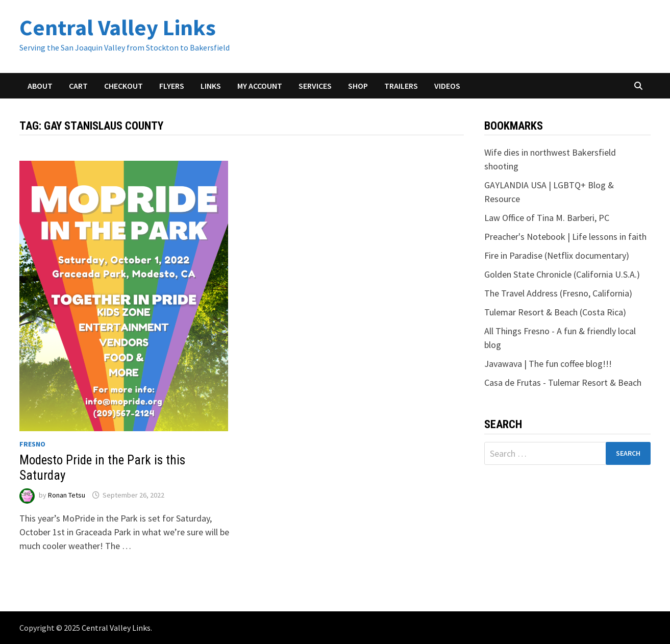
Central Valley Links (118, 27)
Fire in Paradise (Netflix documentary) (557, 255)
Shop (358, 86)
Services (315, 86)
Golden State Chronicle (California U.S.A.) (562, 274)
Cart (78, 86)
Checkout (123, 86)
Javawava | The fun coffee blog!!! (548, 364)
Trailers (401, 86)
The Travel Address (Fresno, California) (558, 293)
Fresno (32, 444)
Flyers (172, 86)
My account (260, 86)
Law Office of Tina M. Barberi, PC (547, 218)
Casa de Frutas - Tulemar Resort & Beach (563, 382)
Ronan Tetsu (67, 495)
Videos (447, 86)
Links (211, 86)
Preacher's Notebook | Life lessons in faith (565, 237)
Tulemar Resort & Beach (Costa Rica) (555, 312)
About (40, 86)
